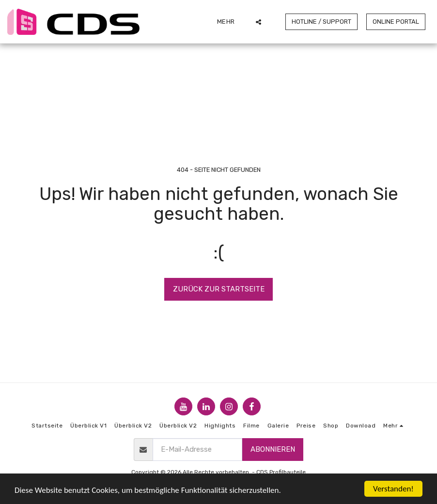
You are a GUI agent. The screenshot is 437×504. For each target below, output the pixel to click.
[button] (258, 22)
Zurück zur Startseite (219, 289)
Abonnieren (273, 449)
